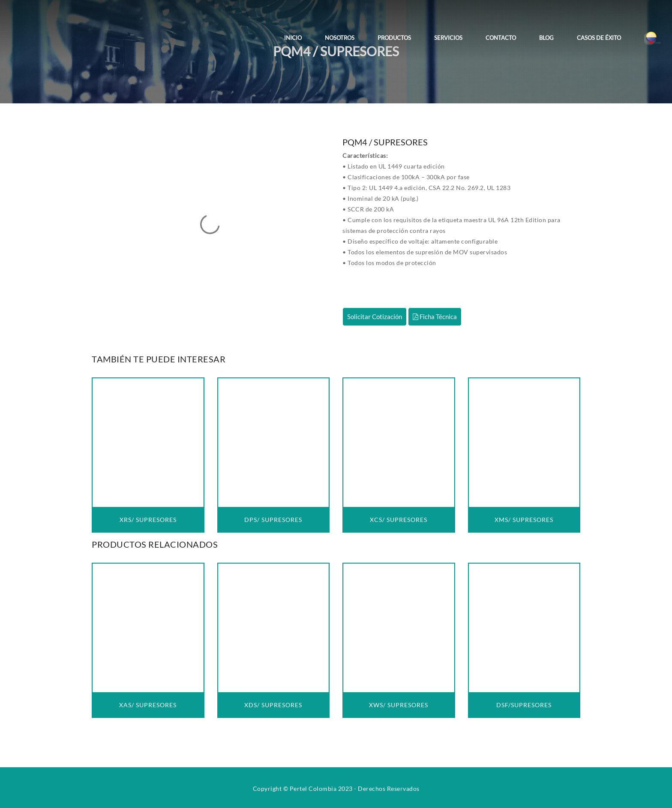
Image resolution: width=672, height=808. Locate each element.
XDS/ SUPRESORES (273, 705)
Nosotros (340, 38)
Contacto (501, 38)
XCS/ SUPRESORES (399, 520)
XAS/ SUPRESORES (148, 705)
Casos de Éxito (599, 38)
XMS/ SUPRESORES (524, 520)
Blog (546, 38)
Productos (394, 38)
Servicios (448, 38)
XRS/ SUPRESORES (148, 520)
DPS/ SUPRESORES (273, 520)
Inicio (293, 38)
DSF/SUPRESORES (524, 705)
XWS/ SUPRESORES (399, 705)
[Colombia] (652, 32)
